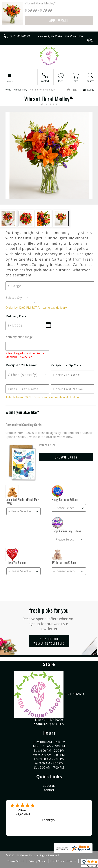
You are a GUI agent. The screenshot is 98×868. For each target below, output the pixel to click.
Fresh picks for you (49, 618)
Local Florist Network (63, 861)
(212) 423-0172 (20, 36)
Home (8, 90)
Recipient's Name (21, 365)
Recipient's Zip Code (66, 365)
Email (88, 90)
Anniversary (20, 90)
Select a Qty (14, 298)
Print (73, 90)
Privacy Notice (37, 861)
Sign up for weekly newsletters (49, 641)
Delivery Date (16, 316)
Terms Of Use (16, 861)
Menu (10, 81)
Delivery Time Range (20, 337)
